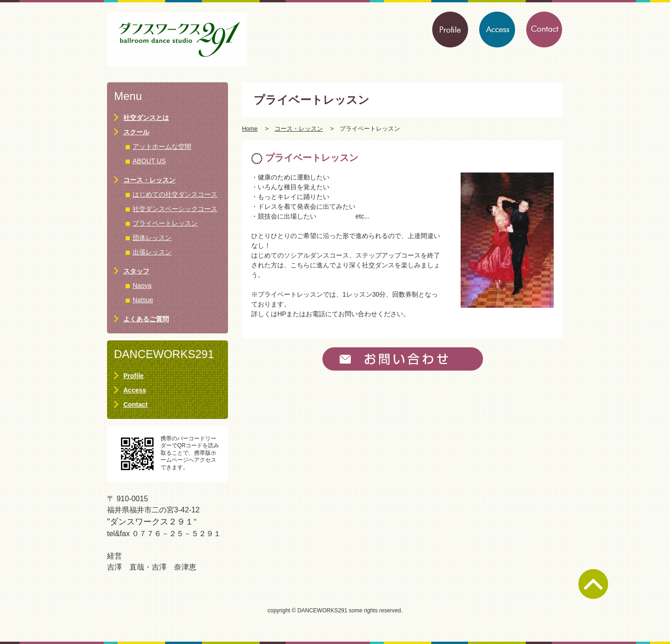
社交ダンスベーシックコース (175, 209)
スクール (136, 132)
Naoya (142, 285)
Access (135, 390)
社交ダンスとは (146, 118)
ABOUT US (149, 161)
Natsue (143, 300)
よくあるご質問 (146, 319)
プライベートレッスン (165, 223)
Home (250, 129)
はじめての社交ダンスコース (175, 194)
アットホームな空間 (162, 146)
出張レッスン (152, 252)
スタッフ (136, 271)
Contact (135, 405)
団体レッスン (152, 238)
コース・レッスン (299, 129)
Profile (134, 376)
